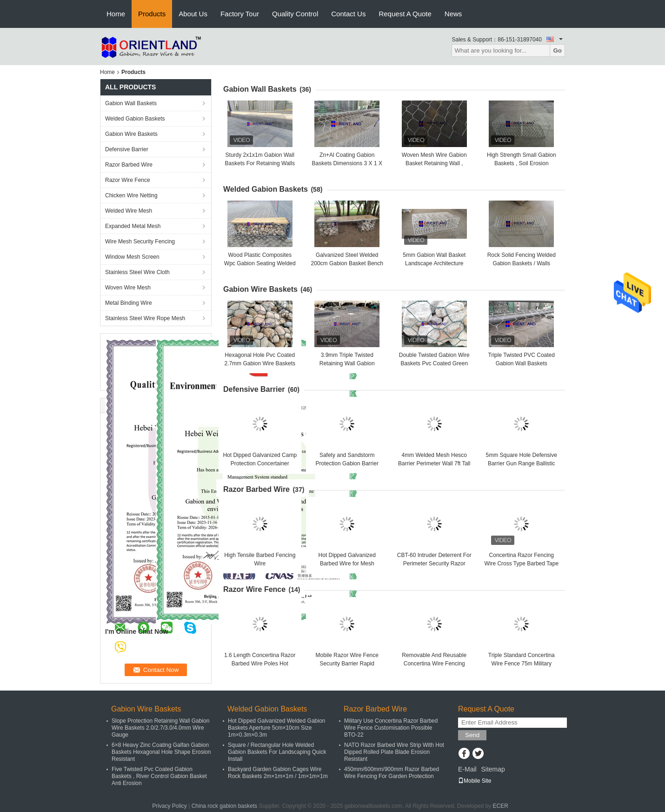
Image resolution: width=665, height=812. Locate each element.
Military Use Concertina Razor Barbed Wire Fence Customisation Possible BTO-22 (391, 728)
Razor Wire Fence (128, 180)
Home (116, 14)
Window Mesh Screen (132, 257)
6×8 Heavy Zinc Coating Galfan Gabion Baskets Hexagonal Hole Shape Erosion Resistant (161, 752)
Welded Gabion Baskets (135, 119)
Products (152, 14)
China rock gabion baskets (224, 806)
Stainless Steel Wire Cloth (137, 272)
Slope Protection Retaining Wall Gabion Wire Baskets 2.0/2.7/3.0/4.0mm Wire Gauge (160, 728)
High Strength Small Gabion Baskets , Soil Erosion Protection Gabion (522, 163)
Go (557, 50)
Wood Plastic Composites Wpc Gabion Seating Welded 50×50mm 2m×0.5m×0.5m (260, 263)
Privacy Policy (170, 806)
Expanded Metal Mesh (133, 226)
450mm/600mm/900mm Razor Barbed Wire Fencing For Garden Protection (392, 773)
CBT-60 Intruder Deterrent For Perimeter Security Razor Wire (434, 564)
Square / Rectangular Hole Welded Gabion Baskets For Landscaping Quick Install (277, 752)
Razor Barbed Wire (129, 165)
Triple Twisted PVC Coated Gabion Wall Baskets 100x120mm (522, 363)
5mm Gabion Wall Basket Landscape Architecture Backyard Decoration (434, 263)
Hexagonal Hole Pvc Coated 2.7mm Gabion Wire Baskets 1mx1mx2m (260, 363)
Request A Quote (405, 14)
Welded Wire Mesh (129, 211)
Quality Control (295, 14)
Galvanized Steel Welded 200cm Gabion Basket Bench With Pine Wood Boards (347, 263)
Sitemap (493, 769)
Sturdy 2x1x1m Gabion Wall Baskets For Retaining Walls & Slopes (260, 163)
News (453, 14)
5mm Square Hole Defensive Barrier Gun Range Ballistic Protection (522, 463)
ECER (501, 806)
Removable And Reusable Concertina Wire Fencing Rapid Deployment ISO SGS (434, 664)
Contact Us (348, 14)
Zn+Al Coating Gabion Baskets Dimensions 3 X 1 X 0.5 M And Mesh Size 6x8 (347, 163)
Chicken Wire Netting (131, 195)
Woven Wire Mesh (128, 288)
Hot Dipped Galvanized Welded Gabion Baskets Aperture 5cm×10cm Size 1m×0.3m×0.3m (276, 728)
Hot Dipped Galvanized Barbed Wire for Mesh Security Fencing (347, 564)
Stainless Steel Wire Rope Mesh (145, 318)
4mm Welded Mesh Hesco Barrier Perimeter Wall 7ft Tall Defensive (434, 463)
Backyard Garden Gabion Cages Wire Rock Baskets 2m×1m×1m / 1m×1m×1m (278, 773)
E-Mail (467, 769)
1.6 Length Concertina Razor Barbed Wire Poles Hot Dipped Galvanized (260, 664)
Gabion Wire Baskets (131, 134)
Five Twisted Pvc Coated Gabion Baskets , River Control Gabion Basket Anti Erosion (159, 776)
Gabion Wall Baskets (131, 103)
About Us (193, 14)
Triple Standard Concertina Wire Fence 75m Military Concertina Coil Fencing (522, 664)
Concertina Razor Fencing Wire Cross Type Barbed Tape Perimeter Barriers (521, 564)
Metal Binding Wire (129, 303)
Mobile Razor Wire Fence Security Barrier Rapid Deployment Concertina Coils (347, 664)
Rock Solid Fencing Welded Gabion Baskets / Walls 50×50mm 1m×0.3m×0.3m (522, 263)
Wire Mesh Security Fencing (140, 242)
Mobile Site (475, 781)
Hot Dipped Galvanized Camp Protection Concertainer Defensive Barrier (260, 463)
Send (472, 735)
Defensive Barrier (127, 149)
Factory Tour (240, 14)
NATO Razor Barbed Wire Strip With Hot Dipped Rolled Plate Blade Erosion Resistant (394, 752)
